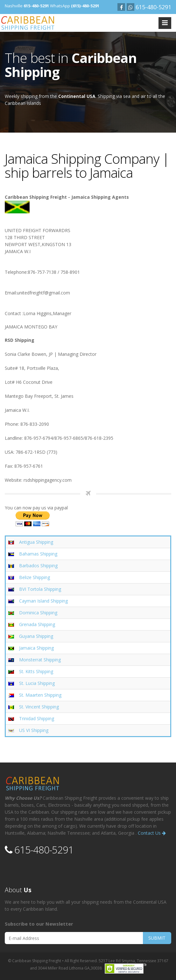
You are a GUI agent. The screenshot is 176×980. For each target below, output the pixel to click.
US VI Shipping (34, 730)
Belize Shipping (35, 577)
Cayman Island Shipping (43, 601)
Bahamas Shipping (38, 554)
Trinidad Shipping (37, 718)
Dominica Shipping (38, 613)
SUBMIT (157, 938)
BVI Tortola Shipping (40, 589)
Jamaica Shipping (36, 648)
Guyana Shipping (36, 636)
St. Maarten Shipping (40, 695)
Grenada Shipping (37, 624)
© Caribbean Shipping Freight (35, 961)
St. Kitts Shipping (36, 671)
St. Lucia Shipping (37, 683)
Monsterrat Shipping (40, 660)
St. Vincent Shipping (39, 707)
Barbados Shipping (38, 566)
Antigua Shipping (36, 542)
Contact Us (152, 833)
